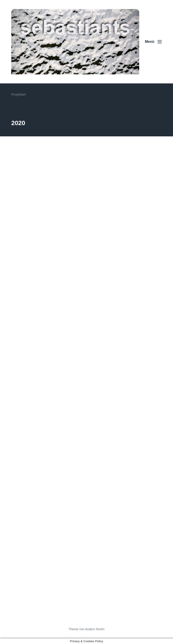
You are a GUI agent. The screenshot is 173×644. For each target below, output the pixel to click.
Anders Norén (95, 629)
